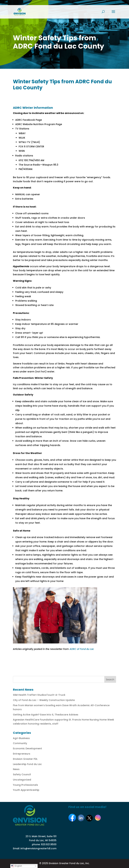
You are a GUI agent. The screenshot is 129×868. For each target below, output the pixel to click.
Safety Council (22, 774)
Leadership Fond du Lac (27, 764)
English (17, 866)
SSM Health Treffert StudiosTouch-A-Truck (39, 695)
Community (20, 743)
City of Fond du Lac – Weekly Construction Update (44, 700)
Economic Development (27, 748)
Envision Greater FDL (25, 759)
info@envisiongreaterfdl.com (38, 848)
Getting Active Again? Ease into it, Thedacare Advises (46, 715)
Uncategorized (22, 780)
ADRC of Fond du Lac (82, 649)
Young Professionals (25, 785)
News (16, 769)
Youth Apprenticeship (26, 790)
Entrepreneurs (22, 754)
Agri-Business (21, 738)
